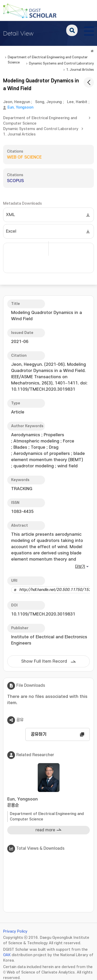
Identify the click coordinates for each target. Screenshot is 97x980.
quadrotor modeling (34, 466)
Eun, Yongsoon (20, 107)
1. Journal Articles (80, 70)
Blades (20, 447)
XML (10, 215)
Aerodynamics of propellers (42, 454)
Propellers (54, 435)
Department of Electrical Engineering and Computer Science (48, 58)
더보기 (80, 567)
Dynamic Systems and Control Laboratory (61, 63)
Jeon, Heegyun (17, 102)
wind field (68, 466)
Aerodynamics (26, 435)
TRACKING (22, 489)
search (72, 30)
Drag (54, 447)
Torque (38, 447)
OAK (7, 955)
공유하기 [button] (39, 734)
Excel (11, 231)
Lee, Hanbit (77, 102)
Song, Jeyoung (48, 102)
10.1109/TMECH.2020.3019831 (43, 614)
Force (69, 441)
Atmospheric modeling (36, 441)
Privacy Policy (15, 931)
